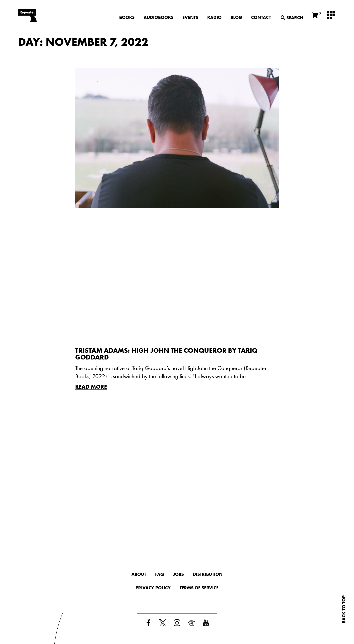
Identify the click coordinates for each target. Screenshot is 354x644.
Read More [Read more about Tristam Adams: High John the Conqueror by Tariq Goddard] (91, 387)
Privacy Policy (153, 588)
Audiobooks (158, 17)
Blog (236, 17)
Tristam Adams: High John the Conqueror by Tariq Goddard (166, 354)
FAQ (160, 574)
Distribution (208, 574)
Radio (214, 17)
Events (190, 17)
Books (127, 17)
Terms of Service (199, 588)
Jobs (178, 574)
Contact (261, 17)
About (139, 574)
